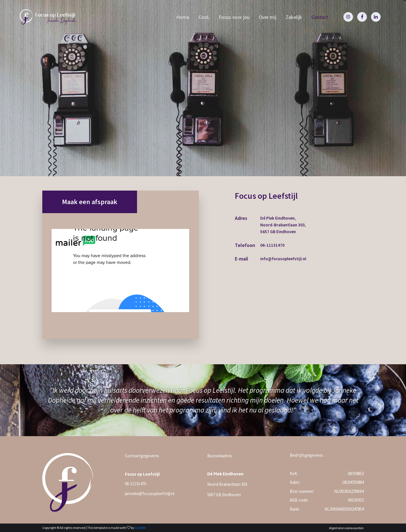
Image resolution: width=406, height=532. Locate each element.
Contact (320, 17)
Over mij (268, 17)
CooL (204, 17)
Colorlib (140, 528)
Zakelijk (294, 17)
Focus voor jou (234, 17)
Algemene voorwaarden (346, 528)
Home (183, 17)
